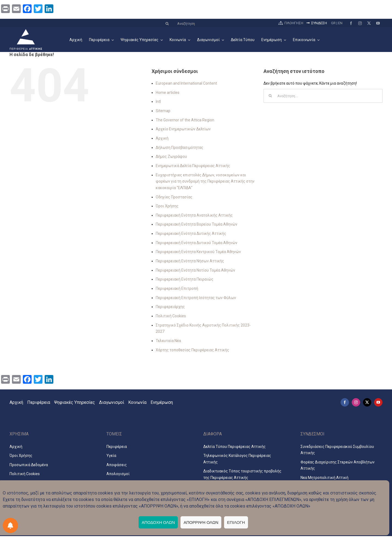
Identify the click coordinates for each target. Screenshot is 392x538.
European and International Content (186, 83)
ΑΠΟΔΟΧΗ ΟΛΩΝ (158, 522)
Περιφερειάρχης (170, 307)
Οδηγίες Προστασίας (174, 197)
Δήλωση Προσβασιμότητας (180, 147)
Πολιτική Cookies (171, 316)
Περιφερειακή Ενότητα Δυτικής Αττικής (191, 233)
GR (333, 23)
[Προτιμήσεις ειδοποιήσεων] (10, 525)
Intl (158, 102)
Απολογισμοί (118, 474)
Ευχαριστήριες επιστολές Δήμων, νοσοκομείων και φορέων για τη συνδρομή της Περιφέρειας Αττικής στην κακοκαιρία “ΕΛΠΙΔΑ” (205, 181)
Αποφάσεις (117, 465)
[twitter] (369, 23)
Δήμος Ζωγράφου (171, 156)
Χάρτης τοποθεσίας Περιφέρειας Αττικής (192, 350)
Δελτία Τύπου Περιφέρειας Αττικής (235, 447)
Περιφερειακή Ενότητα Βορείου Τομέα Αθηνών (197, 224)
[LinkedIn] (49, 9)
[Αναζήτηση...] (323, 96)
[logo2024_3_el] (26, 31)
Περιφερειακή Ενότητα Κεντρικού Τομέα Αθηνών (198, 252)
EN (340, 23)
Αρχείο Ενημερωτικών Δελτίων (183, 129)
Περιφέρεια (117, 447)
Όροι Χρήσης (167, 206)
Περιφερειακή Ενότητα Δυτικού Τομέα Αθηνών (197, 243)
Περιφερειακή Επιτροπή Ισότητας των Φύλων (196, 298)
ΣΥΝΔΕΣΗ (316, 23)
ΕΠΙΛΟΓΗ (236, 522)
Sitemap (163, 111)
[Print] (5, 9)
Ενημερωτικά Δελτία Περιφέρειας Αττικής (193, 166)
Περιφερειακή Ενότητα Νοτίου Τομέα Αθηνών (195, 270)
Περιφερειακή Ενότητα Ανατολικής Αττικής (194, 215)
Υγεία (111, 456)
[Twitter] (38, 9)
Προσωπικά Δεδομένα (29, 465)
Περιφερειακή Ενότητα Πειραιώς (185, 279)
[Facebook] (27, 9)
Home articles (168, 93)
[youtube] (378, 23)
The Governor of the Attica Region (185, 120)
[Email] (16, 9)
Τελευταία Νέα (168, 341)
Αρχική (162, 138)
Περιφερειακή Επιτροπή (177, 288)
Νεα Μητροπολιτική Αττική (324, 478)
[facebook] (351, 23)
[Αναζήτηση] (218, 24)
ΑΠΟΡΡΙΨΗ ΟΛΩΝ (201, 522)
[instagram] (360, 23)
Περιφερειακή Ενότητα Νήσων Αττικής (190, 261)
